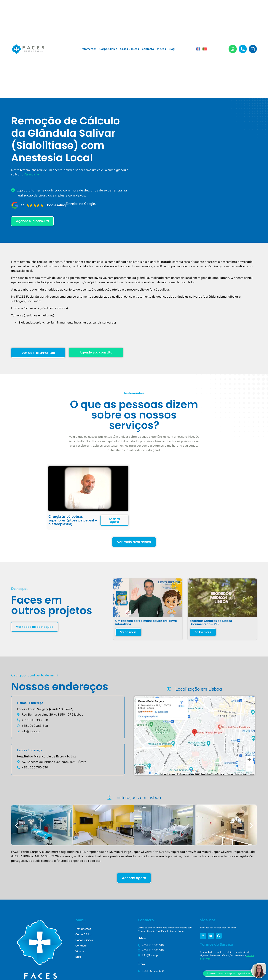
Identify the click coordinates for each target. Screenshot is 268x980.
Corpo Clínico (108, 49)
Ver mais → (32, 174)
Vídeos (161, 49)
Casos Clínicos (130, 49)
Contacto (148, 49)
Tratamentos (88, 49)
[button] (38, 205)
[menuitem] (198, 49)
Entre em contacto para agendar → (243, 973)
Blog (172, 49)
